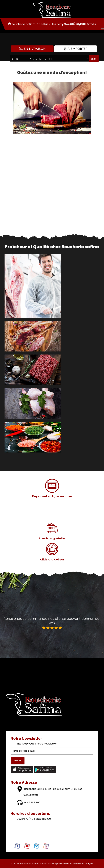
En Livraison (32, 49)
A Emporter (76, 49)
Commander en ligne (82, 864)
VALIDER (18, 761)
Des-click (65, 864)
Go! (94, 59)
